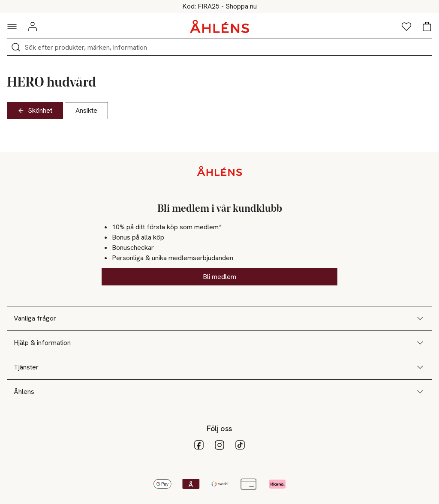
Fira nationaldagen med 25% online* (220, 6)
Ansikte (86, 110)
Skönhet (35, 110)
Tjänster (219, 367)
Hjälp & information (219, 343)
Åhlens (219, 392)
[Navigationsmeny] (12, 27)
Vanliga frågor (219, 318)
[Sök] (16, 47)
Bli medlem (219, 277)
